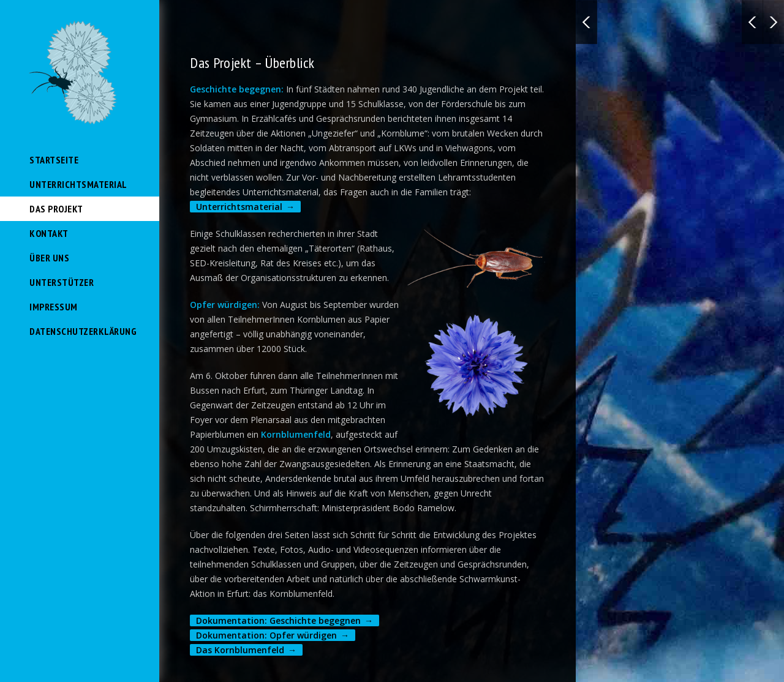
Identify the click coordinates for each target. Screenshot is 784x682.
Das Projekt (56, 209)
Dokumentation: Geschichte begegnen (278, 620)
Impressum (54, 307)
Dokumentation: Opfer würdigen (266, 635)
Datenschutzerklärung (83, 331)
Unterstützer (62, 282)
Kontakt (49, 233)
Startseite (54, 160)
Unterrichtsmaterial (78, 184)
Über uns (49, 258)
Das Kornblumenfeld (240, 650)
